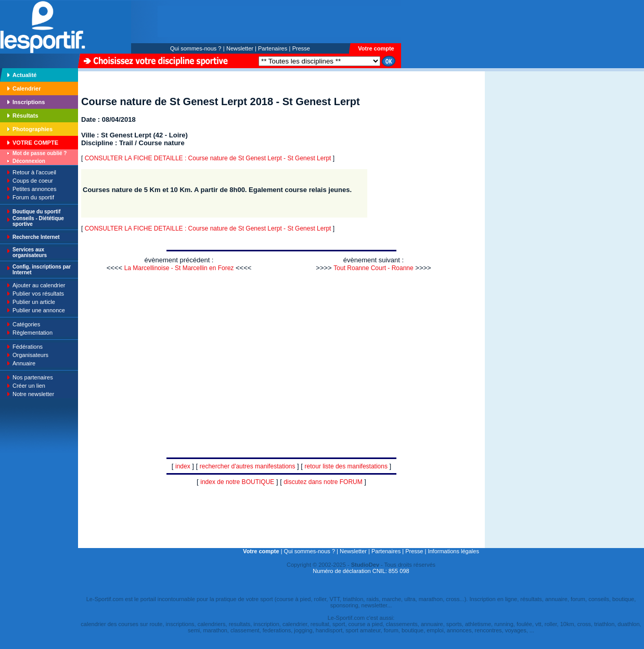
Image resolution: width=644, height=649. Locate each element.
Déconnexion (29, 161)
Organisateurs (30, 355)
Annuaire (24, 363)
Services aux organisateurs (30, 252)
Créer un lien (29, 386)
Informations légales (453, 551)
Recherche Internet (36, 237)
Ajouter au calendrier (39, 285)
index (183, 466)
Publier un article (34, 302)
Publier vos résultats (38, 294)
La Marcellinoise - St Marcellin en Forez (179, 268)
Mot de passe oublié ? (40, 153)
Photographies (33, 129)
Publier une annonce (39, 310)
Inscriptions (29, 102)
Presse (301, 48)
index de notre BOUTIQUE (237, 482)
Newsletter (240, 48)
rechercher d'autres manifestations (248, 466)
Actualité (24, 75)
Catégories (26, 324)
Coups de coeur (33, 181)
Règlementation (33, 333)
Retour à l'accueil (34, 172)
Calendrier (27, 88)
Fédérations (28, 347)
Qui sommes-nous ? (196, 48)
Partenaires (273, 48)
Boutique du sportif (36, 212)
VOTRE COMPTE (35, 143)
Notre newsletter (33, 394)
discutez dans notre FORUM (323, 482)
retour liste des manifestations (346, 466)
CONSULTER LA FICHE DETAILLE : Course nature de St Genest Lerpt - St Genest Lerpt (208, 158)
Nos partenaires (33, 377)
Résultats (25, 116)
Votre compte (376, 48)
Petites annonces (34, 189)
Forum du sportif (33, 197)
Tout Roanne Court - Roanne (373, 268)
